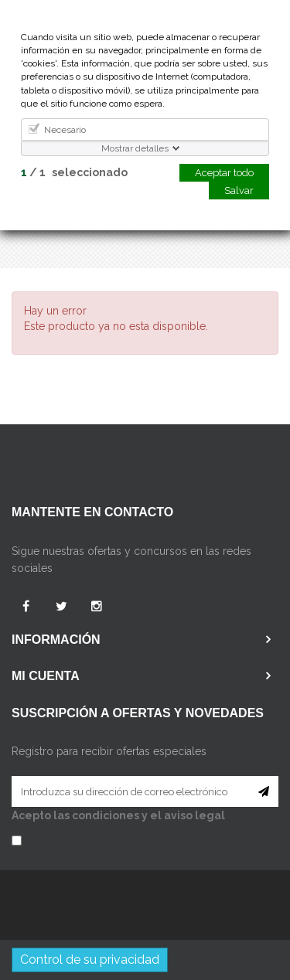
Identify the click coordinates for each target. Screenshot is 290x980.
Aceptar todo (224, 173)
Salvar (239, 191)
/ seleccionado (74, 172)
